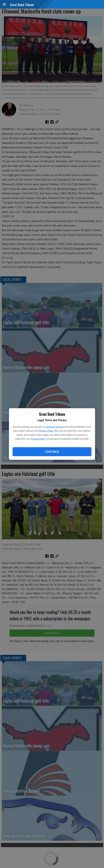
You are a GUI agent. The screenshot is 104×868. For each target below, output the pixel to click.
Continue (52, 452)
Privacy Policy (46, 431)
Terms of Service (55, 427)
